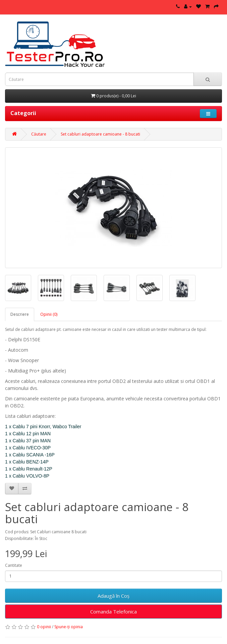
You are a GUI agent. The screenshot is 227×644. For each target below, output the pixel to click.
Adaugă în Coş (114, 596)
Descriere (20, 314)
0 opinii (44, 627)
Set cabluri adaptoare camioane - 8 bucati (100, 134)
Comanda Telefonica (114, 611)
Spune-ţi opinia (69, 627)
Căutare (39, 134)
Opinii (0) (49, 314)
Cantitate (14, 565)
